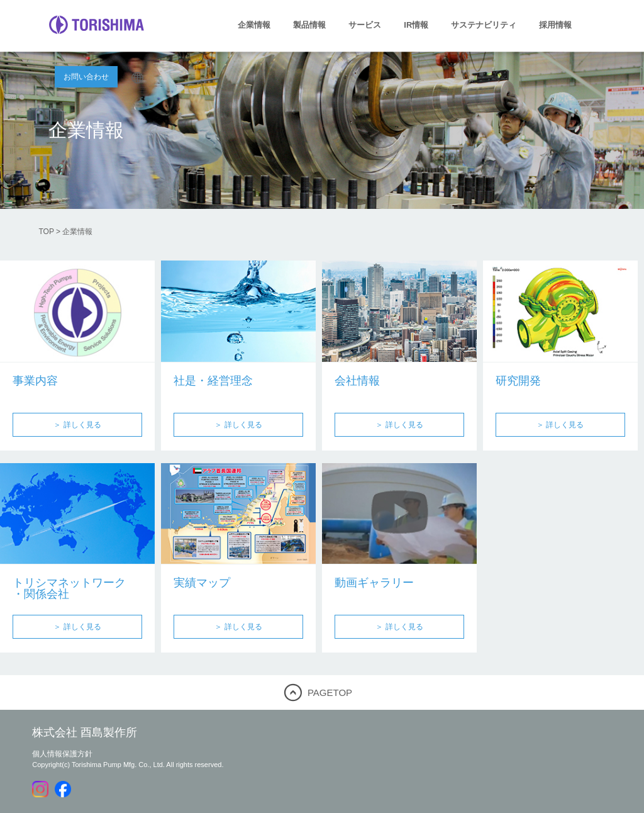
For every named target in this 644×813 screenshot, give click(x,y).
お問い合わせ (86, 77)
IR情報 (416, 25)
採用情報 (555, 25)
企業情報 (254, 25)
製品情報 (309, 25)
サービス (365, 25)
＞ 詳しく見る (77, 425)
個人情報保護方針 (62, 754)
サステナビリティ (484, 25)
